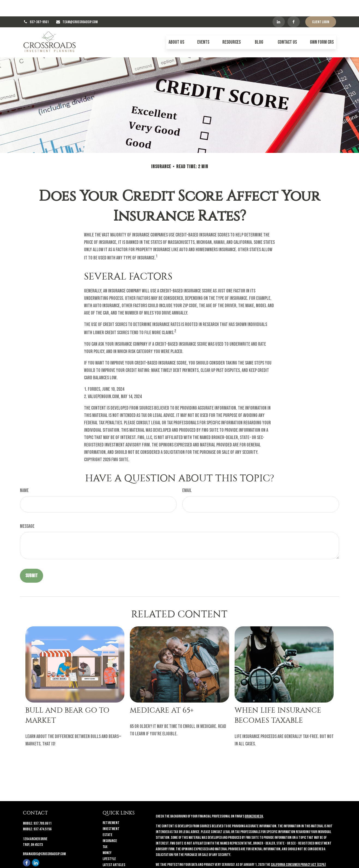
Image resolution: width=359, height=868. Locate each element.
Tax (105, 830)
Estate (107, 818)
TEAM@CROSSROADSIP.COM (80, 6)
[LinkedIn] (279, 5)
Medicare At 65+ (162, 694)
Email (187, 474)
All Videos (109, 854)
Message (27, 510)
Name (24, 474)
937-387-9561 (39, 6)
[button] (176, 26)
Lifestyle (109, 842)
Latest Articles (114, 848)
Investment (111, 812)
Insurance (110, 824)
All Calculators (114, 860)
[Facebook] (294, 5)
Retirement (111, 806)
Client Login (321, 6)
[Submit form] (32, 559)
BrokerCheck (254, 800)
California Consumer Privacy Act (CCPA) (298, 848)
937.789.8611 (43, 807)
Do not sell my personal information (285, 854)
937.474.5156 (43, 813)
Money (107, 836)
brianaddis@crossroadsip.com (44, 838)
